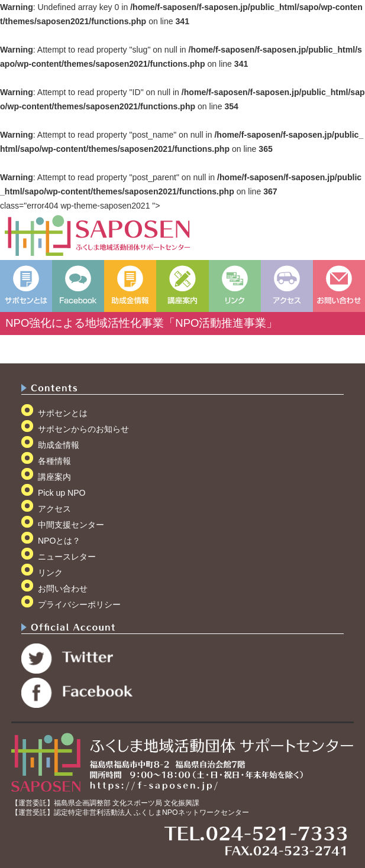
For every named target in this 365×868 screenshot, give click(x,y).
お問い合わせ (63, 589)
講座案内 (54, 477)
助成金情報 (59, 445)
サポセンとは (63, 413)
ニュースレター (67, 557)
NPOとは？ (59, 541)
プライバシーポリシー (79, 604)
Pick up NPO (62, 493)
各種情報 (54, 461)
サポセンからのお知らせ (83, 429)
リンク (50, 573)
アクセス (54, 509)
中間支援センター (71, 525)
